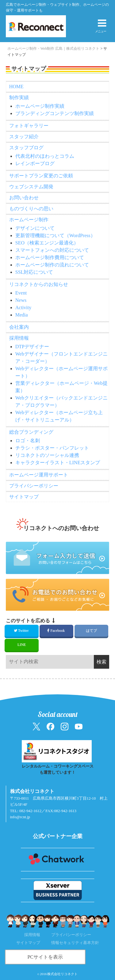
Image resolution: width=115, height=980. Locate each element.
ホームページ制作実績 (40, 106)
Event (21, 293)
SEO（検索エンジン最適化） (47, 243)
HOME (16, 87)
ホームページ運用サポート (39, 475)
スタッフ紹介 (24, 137)
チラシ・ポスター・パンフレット (52, 448)
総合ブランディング (31, 432)
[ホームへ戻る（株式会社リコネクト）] (31, 26)
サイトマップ (24, 497)
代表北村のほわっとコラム (45, 156)
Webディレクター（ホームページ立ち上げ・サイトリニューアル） (59, 416)
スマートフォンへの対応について (52, 250)
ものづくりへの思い (31, 209)
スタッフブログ (26, 148)
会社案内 (19, 327)
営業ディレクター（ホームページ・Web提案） (61, 387)
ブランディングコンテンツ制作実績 (55, 113)
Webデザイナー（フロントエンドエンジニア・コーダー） (61, 358)
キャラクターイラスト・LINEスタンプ (58, 463)
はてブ (91, 631)
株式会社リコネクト (62, 974)
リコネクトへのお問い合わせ (61, 528)
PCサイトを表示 (45, 957)
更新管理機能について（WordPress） (55, 235)
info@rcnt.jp (20, 817)
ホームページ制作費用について (50, 257)
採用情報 (19, 338)
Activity (23, 307)
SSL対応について (34, 272)
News (21, 300)
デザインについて (35, 228)
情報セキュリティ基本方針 (75, 943)
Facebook (56, 631)
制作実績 (19, 98)
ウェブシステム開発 (31, 187)
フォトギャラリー (29, 126)
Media (22, 315)
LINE (22, 645)
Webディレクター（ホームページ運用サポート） (61, 372)
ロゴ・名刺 (28, 441)
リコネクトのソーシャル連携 (47, 455)
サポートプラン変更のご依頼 (41, 176)
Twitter (22, 631)
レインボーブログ (35, 163)
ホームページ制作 (29, 220)
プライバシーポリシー (34, 486)
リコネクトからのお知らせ (39, 284)
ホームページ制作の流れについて (52, 265)
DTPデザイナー (32, 347)
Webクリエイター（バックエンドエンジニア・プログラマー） (61, 401)
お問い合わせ (24, 198)
